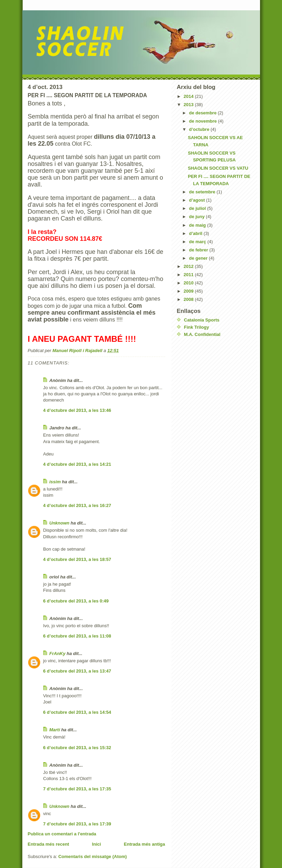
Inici (97, 844)
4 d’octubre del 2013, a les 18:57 (77, 559)
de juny (197, 217)
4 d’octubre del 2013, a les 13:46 (77, 410)
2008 (189, 299)
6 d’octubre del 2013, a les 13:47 (77, 671)
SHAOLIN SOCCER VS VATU (218, 168)
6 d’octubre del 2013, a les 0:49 (76, 601)
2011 (189, 275)
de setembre (203, 192)
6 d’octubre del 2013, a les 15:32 (77, 748)
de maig (198, 225)
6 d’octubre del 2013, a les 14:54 (77, 712)
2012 (189, 266)
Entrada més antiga (145, 844)
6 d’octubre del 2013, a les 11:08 (77, 636)
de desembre (203, 113)
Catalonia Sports (202, 320)
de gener (199, 258)
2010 (189, 283)
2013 (189, 105)
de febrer (199, 250)
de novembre (204, 121)
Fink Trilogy (197, 327)
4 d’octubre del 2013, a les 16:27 (77, 505)
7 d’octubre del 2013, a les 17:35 (77, 789)
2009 (189, 291)
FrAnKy (58, 653)
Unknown (60, 523)
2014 (189, 96)
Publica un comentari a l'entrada (62, 834)
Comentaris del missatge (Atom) (93, 856)
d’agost (198, 200)
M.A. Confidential (202, 334)
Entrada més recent (49, 844)
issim (55, 482)
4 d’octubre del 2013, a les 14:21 (77, 464)
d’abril (196, 233)
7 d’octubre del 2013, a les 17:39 (77, 824)
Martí (55, 730)
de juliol (198, 208)
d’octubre (200, 129)
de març (198, 242)
